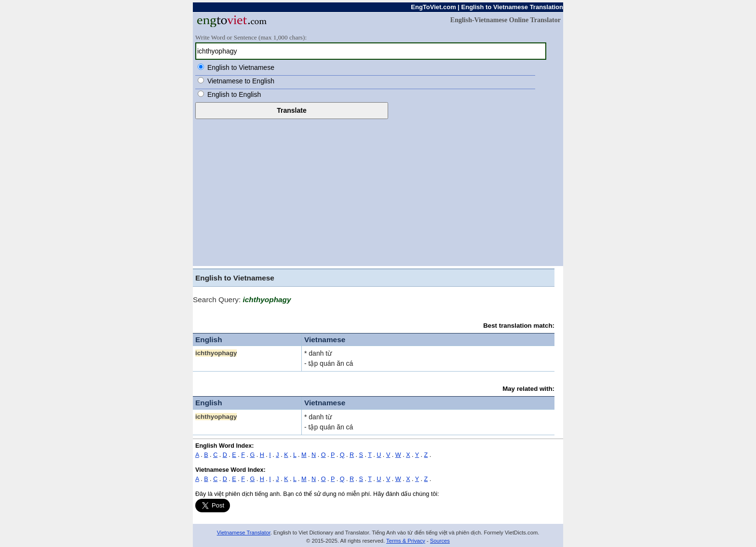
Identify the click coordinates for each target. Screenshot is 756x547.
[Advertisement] (378, 191)
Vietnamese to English (241, 81)
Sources (440, 541)
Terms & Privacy (406, 541)
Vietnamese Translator (244, 533)
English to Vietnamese (241, 67)
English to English (234, 94)
